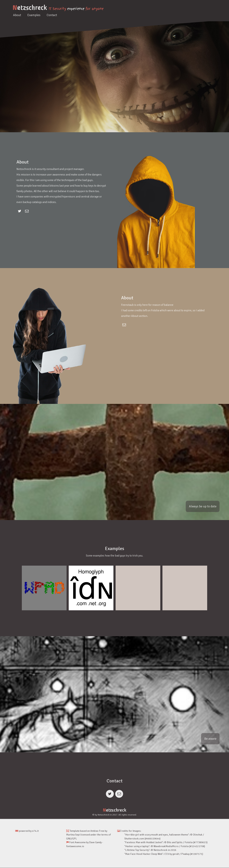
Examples (34, 15)
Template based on (78, 831)
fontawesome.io (75, 846)
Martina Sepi (73, 835)
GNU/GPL (72, 839)
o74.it (35, 831)
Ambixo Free (97, 831)
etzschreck (30, 8)
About (17, 15)
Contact (52, 15)
